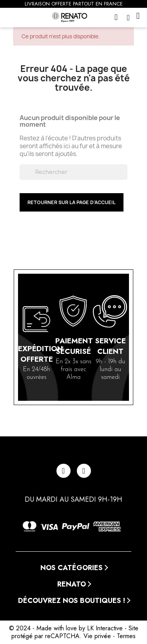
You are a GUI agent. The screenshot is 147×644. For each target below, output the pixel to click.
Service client (110, 346)
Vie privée (97, 636)
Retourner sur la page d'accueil (72, 202)
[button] (117, 18)
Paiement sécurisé (74, 346)
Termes (126, 636)
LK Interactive (105, 628)
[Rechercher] (74, 172)
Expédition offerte (40, 354)
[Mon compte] (130, 18)
